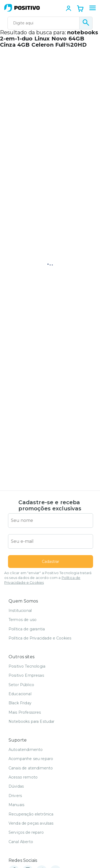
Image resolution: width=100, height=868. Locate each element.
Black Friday (20, 703)
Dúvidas (16, 786)
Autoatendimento (26, 750)
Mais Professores (25, 712)
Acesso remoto (23, 777)
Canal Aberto (21, 842)
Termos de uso (23, 620)
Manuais (16, 805)
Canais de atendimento (31, 768)
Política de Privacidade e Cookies (40, 638)
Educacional (20, 694)
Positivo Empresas (26, 675)
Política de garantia (27, 629)
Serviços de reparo (26, 832)
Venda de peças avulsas (31, 823)
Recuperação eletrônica (31, 814)
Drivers (15, 796)
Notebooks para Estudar (32, 721)
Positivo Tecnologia (27, 666)
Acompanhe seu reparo (31, 759)
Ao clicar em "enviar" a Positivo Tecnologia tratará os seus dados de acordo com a (48, 578)
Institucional (20, 611)
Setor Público (21, 685)
